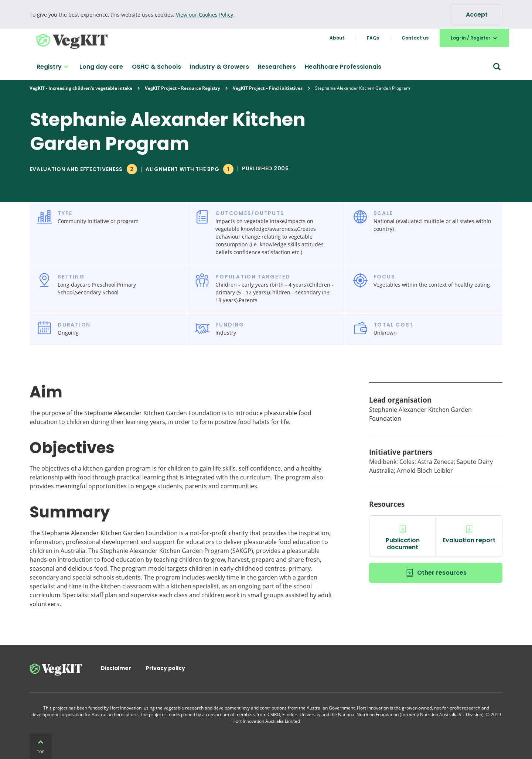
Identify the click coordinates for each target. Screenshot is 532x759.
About (337, 38)
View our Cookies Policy (204, 15)
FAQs (373, 38)
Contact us (415, 38)
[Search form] (497, 67)
